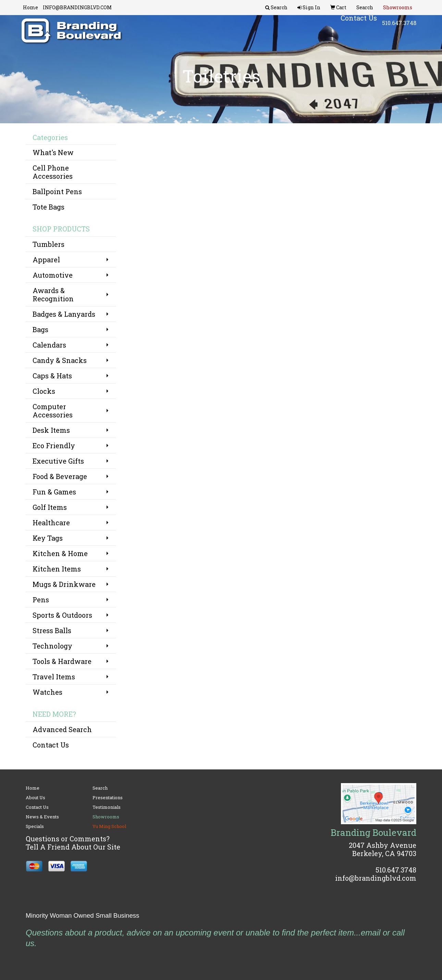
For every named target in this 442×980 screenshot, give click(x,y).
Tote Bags (48, 207)
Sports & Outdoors (62, 615)
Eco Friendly (54, 445)
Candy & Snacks (60, 360)
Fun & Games (54, 492)
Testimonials (107, 807)
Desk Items (51, 430)
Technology (52, 646)
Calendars (49, 345)
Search (100, 788)
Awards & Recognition (53, 294)
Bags (40, 329)
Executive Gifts (58, 461)
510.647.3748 (399, 27)
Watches (47, 692)
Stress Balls (52, 630)
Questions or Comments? (68, 839)
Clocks (44, 391)
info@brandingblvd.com (376, 878)
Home (30, 7)
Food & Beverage (60, 476)
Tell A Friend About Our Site (73, 847)
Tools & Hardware (62, 661)
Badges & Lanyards (64, 314)
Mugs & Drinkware (64, 584)
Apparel (46, 260)
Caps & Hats (52, 376)
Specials (35, 826)
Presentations (108, 797)
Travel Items (54, 677)
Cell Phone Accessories (53, 172)
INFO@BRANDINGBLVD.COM (77, 7)
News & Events (42, 817)
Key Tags (48, 538)
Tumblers (48, 244)
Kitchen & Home (60, 553)
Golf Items (50, 507)
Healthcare (51, 523)
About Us (35, 797)
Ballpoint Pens (57, 191)
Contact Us (51, 745)
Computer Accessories (53, 411)
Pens (41, 600)
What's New (53, 152)
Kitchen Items (57, 569)
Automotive (53, 275)
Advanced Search (62, 729)
